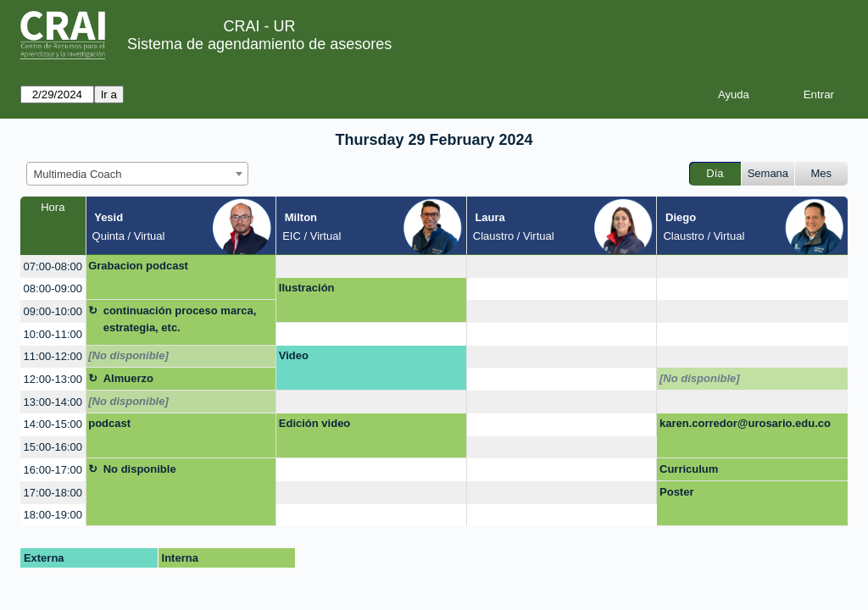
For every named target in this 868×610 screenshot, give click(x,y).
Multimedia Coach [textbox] (78, 174)
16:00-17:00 (53, 470)
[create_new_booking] (371, 266)
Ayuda (734, 94)
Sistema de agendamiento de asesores (259, 44)
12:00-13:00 (53, 379)
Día (715, 173)
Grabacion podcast (138, 266)
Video (294, 355)
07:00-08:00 (53, 266)
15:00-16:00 (53, 447)
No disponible (140, 469)
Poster (676, 492)
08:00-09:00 (53, 288)
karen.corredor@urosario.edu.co (745, 423)
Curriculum (689, 469)
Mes (822, 173)
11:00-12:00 (53, 356)
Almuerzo (128, 378)
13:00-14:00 (53, 402)
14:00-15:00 (53, 424)
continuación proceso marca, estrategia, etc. (180, 319)
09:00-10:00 (53, 311)
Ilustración (307, 288)
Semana (768, 173)
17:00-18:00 (53, 493)
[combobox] (137, 174)
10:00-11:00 (53, 334)
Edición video (315, 423)
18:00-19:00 (53, 515)
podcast (109, 423)
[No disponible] (128, 355)
